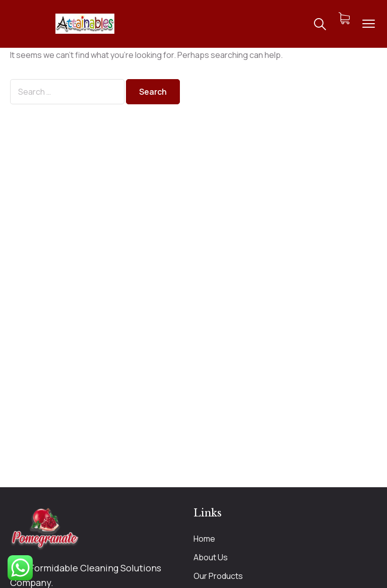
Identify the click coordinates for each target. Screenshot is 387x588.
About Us (211, 557)
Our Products (218, 576)
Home (204, 539)
